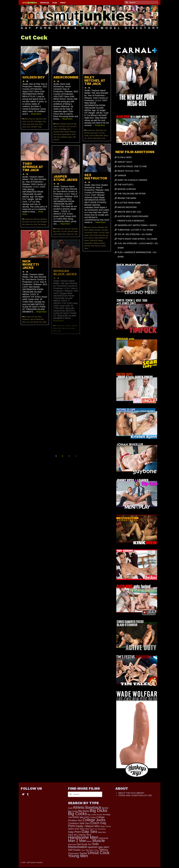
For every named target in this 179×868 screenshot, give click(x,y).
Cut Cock (30, 122)
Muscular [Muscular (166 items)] (72, 844)
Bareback (63, 124)
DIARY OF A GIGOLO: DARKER (132, 180)
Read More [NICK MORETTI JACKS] (41, 312)
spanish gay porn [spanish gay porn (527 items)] (99, 847)
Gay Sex (91, 238)
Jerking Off (93, 241)
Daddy (86, 136)
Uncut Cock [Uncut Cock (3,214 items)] (98, 853)
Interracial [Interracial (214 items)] (103, 838)
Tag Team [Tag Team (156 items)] (90, 850)
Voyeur (70, 137)
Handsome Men (59, 132)
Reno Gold (31, 124)
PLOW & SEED (125, 157)
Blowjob (91, 230)
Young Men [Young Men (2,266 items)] (78, 856)
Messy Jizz (30, 224)
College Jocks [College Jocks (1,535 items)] (94, 820)
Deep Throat (93, 235)
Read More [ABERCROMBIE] (67, 119)
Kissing (100, 241)
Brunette (98, 230)
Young (39, 127)
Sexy (37, 124)
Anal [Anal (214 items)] (70, 808)
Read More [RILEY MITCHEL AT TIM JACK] (100, 125)
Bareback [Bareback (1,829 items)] (93, 807)
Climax (96, 233)
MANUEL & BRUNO (127, 189)
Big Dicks (39, 119)
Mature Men (99, 136)
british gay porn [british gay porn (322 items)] (81, 817)
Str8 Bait (34, 127)
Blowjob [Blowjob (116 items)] (100, 815)
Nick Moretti (34, 322)
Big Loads (94, 133)
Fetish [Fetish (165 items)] (87, 829)
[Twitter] (23, 794)
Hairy (96, 238)
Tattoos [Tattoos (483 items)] (104, 850)
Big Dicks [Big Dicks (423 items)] (84, 811)
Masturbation (89, 243)
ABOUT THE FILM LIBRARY (131, 793)
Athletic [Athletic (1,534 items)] (79, 807)
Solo (29, 127)
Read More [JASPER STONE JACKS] (65, 224)
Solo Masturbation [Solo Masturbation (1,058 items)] (83, 845)
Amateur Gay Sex (92, 227)
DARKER (122, 175)
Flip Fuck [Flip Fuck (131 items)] (94, 829)
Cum (68, 127)
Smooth (103, 246)
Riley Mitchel (97, 138)
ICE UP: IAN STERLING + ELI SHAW (135, 234)
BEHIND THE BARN (127, 198)
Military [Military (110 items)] (89, 841)
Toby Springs (42, 224)
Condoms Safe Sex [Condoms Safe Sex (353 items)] (79, 823)
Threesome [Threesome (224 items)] (73, 853)
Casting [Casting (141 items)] (93, 817)
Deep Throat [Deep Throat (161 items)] (106, 826)
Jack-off (92, 136)
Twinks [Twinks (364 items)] (83, 853)
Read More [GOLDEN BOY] (36, 114)
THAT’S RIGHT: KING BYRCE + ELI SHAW (137, 239)
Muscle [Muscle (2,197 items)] (99, 841)
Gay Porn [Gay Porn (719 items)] (74, 832)
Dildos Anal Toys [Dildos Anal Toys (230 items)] (76, 829)
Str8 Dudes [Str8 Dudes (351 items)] (74, 850)
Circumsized (88, 233)
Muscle (67, 132)
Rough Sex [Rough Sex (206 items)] (86, 844)
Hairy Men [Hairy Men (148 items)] (102, 832)
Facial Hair (102, 235)
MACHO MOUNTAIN (127, 207)
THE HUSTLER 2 (126, 185)
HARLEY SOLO (125, 162)
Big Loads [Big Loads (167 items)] (92, 815)
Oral (92, 246)
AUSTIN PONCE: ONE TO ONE (132, 166)
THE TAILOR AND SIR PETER (132, 194)
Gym (69, 129)
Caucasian (104, 230)
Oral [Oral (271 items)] (78, 844)
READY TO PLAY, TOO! (128, 171)
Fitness (56, 129)
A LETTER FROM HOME (129, 203)
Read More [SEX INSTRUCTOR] (101, 222)
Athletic (26, 119)
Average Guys (90, 130)
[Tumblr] (28, 794)
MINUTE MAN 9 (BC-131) (129, 212)
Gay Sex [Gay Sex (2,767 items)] (89, 831)
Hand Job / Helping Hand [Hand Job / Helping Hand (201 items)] (79, 835)
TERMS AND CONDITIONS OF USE (135, 795)
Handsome (26, 319)
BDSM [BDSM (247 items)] (105, 808)
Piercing (97, 246)
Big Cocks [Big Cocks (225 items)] (73, 811)
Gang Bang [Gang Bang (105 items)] (102, 829)
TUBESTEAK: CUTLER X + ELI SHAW (135, 230)
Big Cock (32, 119)
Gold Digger (38, 122)
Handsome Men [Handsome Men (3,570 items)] (83, 837)
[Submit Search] (126, 2)
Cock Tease (62, 127)
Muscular (73, 132)
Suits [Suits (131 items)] (83, 850)
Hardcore (102, 238)
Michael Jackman (99, 243)
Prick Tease (57, 134)
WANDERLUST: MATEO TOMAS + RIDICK (137, 225)
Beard (98, 130)
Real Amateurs (67, 134)
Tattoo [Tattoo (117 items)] (96, 850)
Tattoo (86, 248)
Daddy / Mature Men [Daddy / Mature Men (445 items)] (88, 826)
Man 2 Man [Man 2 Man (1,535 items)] (77, 841)
